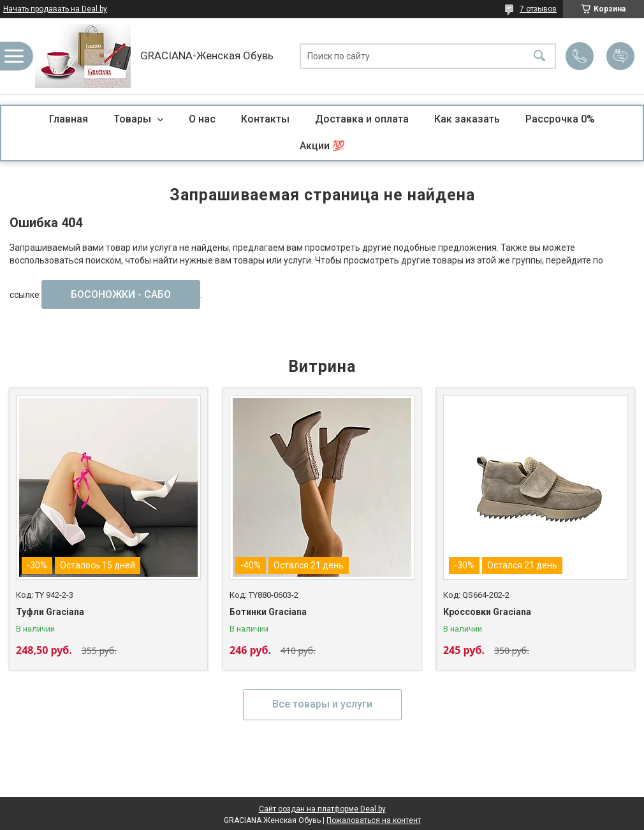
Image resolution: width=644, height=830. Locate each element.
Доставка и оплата (362, 119)
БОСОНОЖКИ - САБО (121, 294)
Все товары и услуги (322, 704)
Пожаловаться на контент (374, 820)
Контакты (265, 119)
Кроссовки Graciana (487, 612)
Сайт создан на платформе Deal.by (322, 809)
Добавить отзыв (620, 56)
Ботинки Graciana (268, 612)
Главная (69, 119)
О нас (202, 119)
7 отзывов (538, 9)
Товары (134, 119)
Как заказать (467, 119)
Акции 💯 (322, 146)
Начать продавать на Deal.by (55, 9)
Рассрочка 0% (560, 119)
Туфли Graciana (50, 612)
